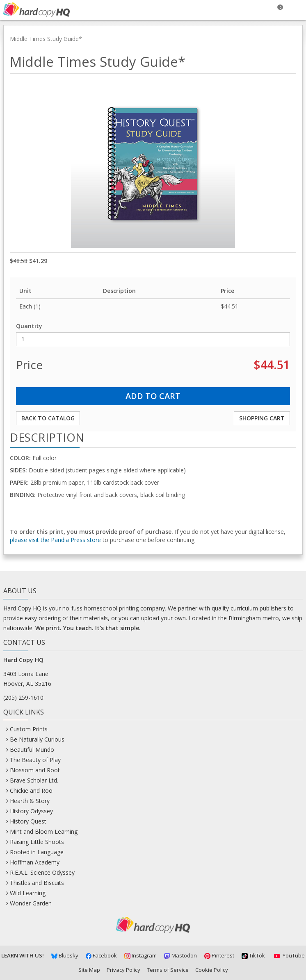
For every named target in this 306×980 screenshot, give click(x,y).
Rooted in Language (37, 852)
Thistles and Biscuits (37, 883)
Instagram (140, 955)
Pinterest (219, 955)
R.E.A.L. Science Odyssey (42, 872)
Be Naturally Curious (37, 739)
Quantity (29, 326)
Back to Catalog (48, 418)
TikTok (253, 955)
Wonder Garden (31, 903)
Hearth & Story (30, 801)
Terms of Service (168, 970)
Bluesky (65, 955)
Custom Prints (29, 729)
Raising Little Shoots (37, 842)
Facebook (102, 955)
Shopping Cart (262, 418)
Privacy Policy (123, 970)
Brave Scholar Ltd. (34, 780)
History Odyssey (31, 811)
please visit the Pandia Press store (55, 540)
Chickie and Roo (31, 791)
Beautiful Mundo (32, 750)
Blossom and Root (35, 770)
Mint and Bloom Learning (44, 831)
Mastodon (180, 955)
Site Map (89, 970)
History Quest (28, 821)
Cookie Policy (212, 970)
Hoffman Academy (35, 862)
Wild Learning (28, 893)
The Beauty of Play (35, 760)
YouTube (289, 955)
